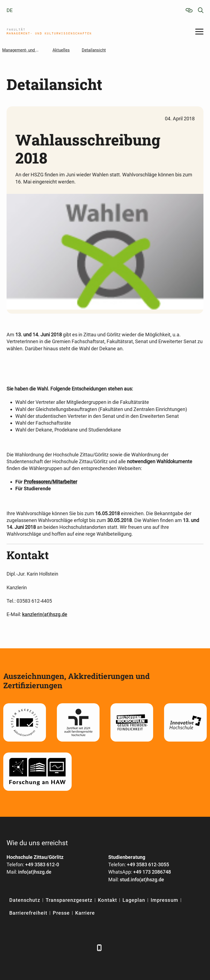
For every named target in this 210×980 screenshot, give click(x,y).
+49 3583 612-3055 (148, 864)
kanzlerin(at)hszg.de (45, 614)
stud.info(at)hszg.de (142, 880)
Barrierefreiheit (28, 913)
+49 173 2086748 (152, 872)
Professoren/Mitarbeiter (50, 482)
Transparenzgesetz (69, 900)
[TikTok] (87, 948)
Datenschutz (25, 900)
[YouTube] (56, 948)
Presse (61, 913)
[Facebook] (11, 948)
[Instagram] (72, 948)
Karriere (85, 913)
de (10, 10)
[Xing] (41, 948)
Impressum (164, 900)
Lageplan (134, 900)
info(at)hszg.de (35, 872)
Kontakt (107, 900)
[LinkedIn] (26, 948)
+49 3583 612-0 (42, 864)
